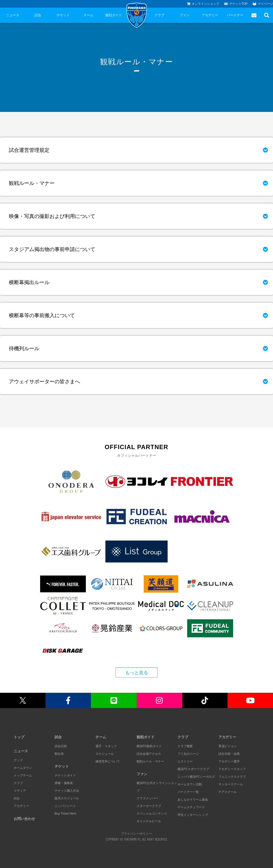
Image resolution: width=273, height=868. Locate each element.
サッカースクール (231, 784)
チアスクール (228, 792)
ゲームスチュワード (191, 807)
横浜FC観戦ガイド (149, 746)
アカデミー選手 (229, 761)
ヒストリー (185, 761)
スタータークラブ (149, 806)
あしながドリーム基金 (193, 800)
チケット (63, 15)
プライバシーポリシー (137, 833)
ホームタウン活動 (190, 784)
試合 (38, 15)
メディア (20, 791)
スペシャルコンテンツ (152, 814)
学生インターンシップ (193, 815)
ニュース (13, 15)
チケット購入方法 (67, 791)
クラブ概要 (185, 746)
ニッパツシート (65, 806)
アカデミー (210, 15)
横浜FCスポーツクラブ (193, 769)
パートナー (235, 15)
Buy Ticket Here (65, 814)
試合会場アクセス (149, 754)
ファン (184, 15)
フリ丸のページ (188, 754)
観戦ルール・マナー (150, 761)
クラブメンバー (147, 798)
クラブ (159, 15)
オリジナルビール (149, 821)
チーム (89, 15)
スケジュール (105, 754)
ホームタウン (23, 768)
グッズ (18, 760)
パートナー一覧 (188, 792)
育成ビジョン (228, 746)
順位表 (59, 754)
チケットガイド (65, 775)
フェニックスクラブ (232, 777)
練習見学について (108, 761)
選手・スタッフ (106, 746)
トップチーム (23, 775)
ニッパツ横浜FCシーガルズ (196, 777)
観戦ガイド (114, 15)
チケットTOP (236, 4)
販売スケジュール (67, 798)
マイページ (263, 4)
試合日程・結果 (229, 754)
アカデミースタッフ (232, 769)
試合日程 (61, 746)
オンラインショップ (203, 4)
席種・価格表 (64, 783)
